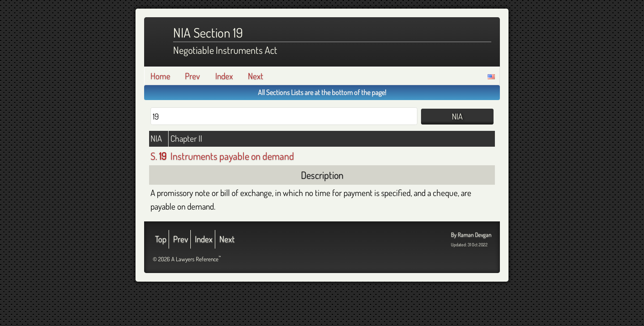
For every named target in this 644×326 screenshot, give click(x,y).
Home (160, 76)
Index (224, 76)
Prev (192, 76)
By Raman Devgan (471, 235)
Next (256, 76)
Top (161, 239)
